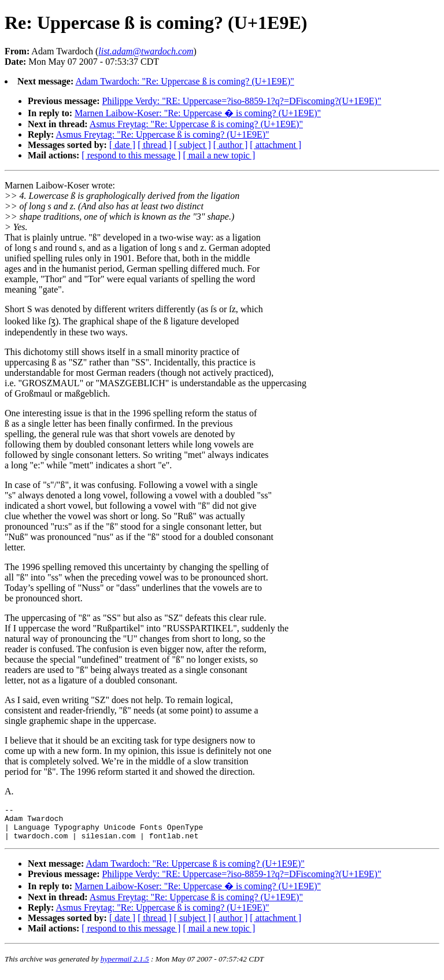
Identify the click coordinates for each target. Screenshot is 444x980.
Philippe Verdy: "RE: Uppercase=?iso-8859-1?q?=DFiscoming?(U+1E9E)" (242, 101)
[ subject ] (193, 145)
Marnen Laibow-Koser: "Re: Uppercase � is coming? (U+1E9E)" (198, 113)
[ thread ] (155, 145)
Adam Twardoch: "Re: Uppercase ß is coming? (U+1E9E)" (184, 81)
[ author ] (231, 145)
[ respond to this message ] (131, 155)
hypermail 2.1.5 (125, 966)
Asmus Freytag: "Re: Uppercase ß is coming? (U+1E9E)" (196, 124)
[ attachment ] (275, 145)
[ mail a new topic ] (219, 155)
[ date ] (122, 145)
